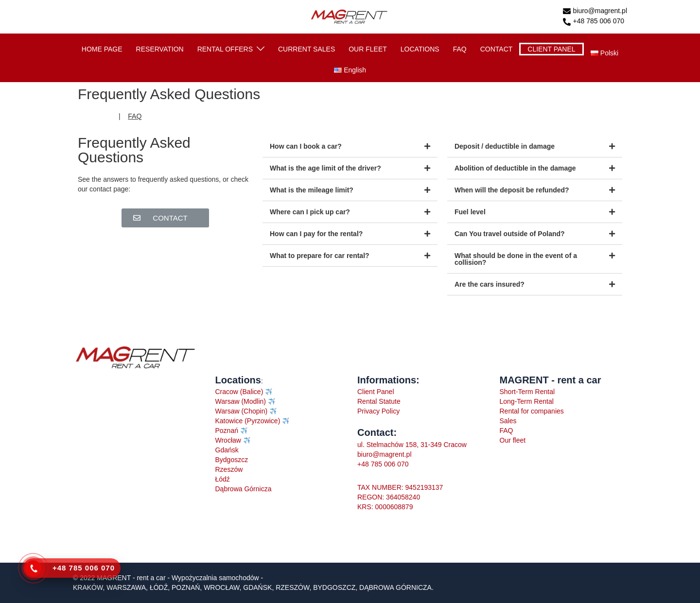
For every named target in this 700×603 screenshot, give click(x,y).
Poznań (227, 431)
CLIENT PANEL (551, 49)
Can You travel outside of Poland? (510, 234)
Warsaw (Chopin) (243, 411)
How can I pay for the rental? (316, 234)
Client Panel (376, 392)
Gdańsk (227, 450)
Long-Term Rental (527, 401)
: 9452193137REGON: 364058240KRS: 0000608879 (400, 497)
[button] (165, 218)
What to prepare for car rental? (320, 256)
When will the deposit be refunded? (512, 190)
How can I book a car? (306, 146)
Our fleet (513, 440)
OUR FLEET (368, 49)
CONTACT (497, 49)
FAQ (460, 49)
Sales (508, 421)
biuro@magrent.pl (595, 11)
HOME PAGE (102, 49)
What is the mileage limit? (312, 190)
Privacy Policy (378, 411)
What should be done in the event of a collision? (516, 259)
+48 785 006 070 (594, 21)
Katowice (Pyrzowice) (248, 421)
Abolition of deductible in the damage (515, 168)
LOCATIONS (420, 49)
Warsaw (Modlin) (241, 401)
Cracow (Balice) (239, 392)
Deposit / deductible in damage (505, 146)
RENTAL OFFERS (225, 49)
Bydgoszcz (232, 460)
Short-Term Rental (527, 392)
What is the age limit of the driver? (325, 168)
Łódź (223, 479)
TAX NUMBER (379, 487)
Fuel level (470, 212)
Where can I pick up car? (310, 212)
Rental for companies (532, 411)
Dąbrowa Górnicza (244, 489)
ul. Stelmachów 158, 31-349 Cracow (412, 445)
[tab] (350, 146)
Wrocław (229, 440)
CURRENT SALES (306, 49)
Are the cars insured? (490, 284)
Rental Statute (379, 401)
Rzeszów (229, 469)
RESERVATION (160, 49)
